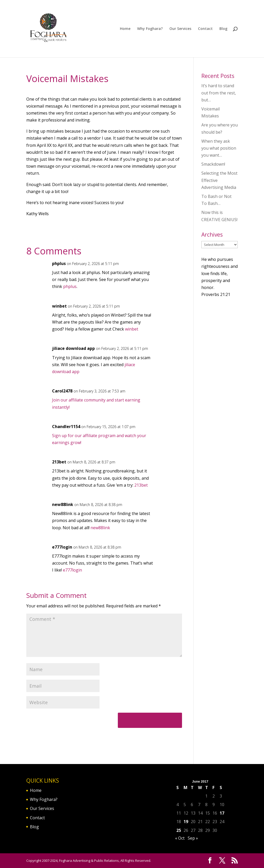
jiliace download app (73, 348)
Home (125, 29)
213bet (59, 462)
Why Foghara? (150, 29)
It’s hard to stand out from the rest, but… (219, 93)
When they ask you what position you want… (219, 148)
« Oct (180, 838)
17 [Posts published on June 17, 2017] (222, 813)
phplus (59, 263)
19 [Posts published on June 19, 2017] (186, 822)
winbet (59, 306)
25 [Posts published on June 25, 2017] (179, 830)
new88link (63, 504)
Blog (223, 29)
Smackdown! (213, 164)
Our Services (180, 29)
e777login (62, 547)
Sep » (193, 838)
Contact (205, 29)
